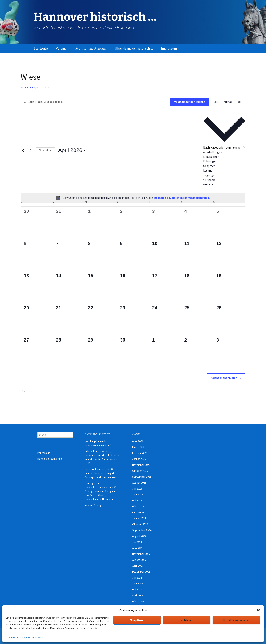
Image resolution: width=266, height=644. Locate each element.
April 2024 (138, 548)
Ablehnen (187, 620)
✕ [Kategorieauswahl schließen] (244, 147)
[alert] (133, 198)
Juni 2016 (137, 584)
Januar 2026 (139, 459)
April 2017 (138, 566)
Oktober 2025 (140, 471)
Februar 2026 (140, 453)
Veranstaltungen (30, 87)
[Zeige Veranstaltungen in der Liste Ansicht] (217, 102)
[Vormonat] (23, 150)
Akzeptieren (137, 620)
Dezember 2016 (141, 572)
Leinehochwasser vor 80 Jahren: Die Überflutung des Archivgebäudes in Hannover (101, 473)
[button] (258, 610)
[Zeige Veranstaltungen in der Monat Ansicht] (228, 102)
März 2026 (138, 447)
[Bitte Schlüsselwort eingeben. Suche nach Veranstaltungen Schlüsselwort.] (96, 102)
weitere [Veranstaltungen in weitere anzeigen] (208, 184)
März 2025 (138, 506)
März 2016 (138, 601)
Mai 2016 (137, 589)
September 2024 (142, 530)
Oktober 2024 (140, 524)
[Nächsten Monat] (30, 150)
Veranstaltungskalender (91, 48)
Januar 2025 (139, 518)
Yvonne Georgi (93, 505)
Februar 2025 (140, 512)
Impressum (37, 637)
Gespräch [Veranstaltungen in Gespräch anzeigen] (209, 166)
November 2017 (141, 554)
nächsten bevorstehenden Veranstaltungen (182, 198)
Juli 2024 (137, 542)
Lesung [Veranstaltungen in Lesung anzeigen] (208, 170)
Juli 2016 (137, 578)
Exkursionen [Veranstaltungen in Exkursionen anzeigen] (211, 157)
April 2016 (138, 595)
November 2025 (141, 465)
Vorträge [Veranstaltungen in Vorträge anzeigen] (209, 180)
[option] (224, 152)
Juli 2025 (137, 489)
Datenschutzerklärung (19, 637)
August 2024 (139, 536)
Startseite (41, 48)
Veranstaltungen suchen (190, 102)
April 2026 (138, 441)
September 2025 (142, 477)
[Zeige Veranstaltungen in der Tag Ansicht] (238, 102)
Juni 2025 (137, 494)
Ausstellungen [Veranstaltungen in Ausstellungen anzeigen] (213, 152)
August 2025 (139, 483)
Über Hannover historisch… (134, 48)
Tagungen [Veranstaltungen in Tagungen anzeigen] (210, 175)
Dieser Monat (45, 150)
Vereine (61, 48)
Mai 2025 (137, 500)
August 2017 (139, 560)
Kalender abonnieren (224, 378)
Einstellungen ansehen (236, 620)
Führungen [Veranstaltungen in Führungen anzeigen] (210, 161)
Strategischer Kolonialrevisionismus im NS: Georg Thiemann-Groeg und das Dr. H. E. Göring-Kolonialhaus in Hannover (101, 491)
